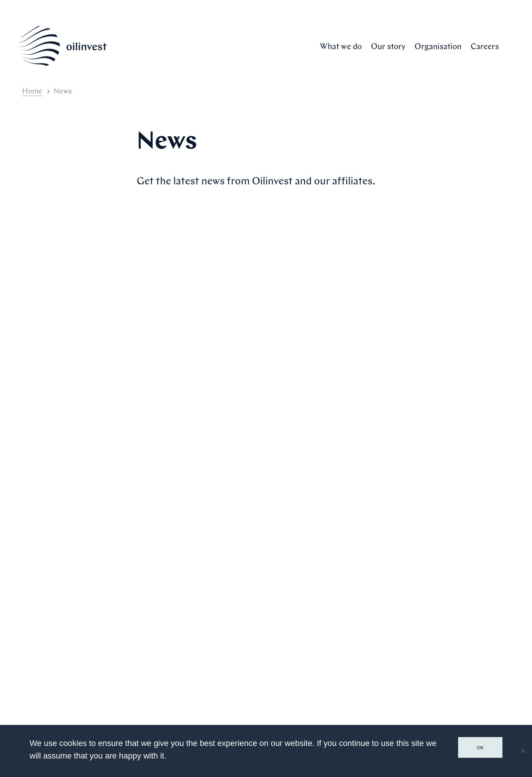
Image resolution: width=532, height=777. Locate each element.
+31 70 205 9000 (63, 695)
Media (397, 634)
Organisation (438, 47)
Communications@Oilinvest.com (89, 707)
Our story (388, 47)
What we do (341, 47)
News (395, 651)
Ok (480, 748)
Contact (401, 683)
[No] (523, 751)
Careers (485, 47)
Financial (403, 667)
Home (32, 92)
